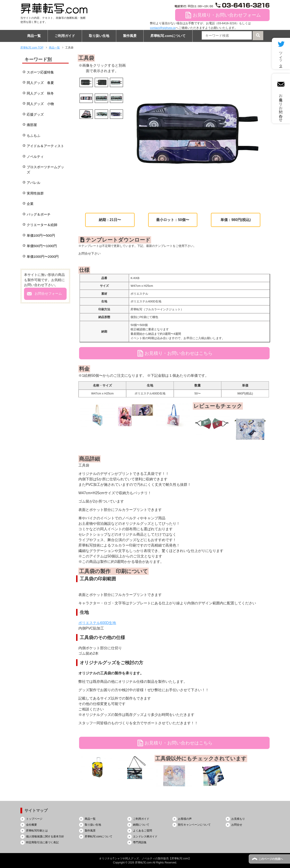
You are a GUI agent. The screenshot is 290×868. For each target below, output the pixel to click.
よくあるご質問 (143, 831)
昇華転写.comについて (168, 36)
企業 (30, 204)
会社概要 (31, 825)
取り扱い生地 (99, 36)
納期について (141, 825)
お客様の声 (185, 819)
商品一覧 (34, 36)
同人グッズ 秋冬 (40, 93)
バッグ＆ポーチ (39, 214)
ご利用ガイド (65, 36)
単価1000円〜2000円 (43, 257)
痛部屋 (32, 125)
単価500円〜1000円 (42, 246)
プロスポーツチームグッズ (45, 170)
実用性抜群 (35, 193)
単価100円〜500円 (41, 235)
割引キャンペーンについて (194, 825)
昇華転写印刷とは (37, 831)
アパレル (34, 183)
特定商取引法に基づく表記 (42, 842)
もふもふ (34, 135)
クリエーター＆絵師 (42, 225)
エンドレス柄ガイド (145, 836)
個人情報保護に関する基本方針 (45, 836)
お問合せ (237, 825)
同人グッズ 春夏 (40, 83)
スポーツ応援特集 (40, 72)
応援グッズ (35, 114)
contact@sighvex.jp (163, 28)
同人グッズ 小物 (40, 104)
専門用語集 (140, 842)
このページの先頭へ (271, 859)
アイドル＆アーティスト (45, 146)
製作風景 (130, 36)
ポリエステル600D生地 (97, 623)
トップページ (34, 819)
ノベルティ (35, 157)
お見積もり (238, 819)
